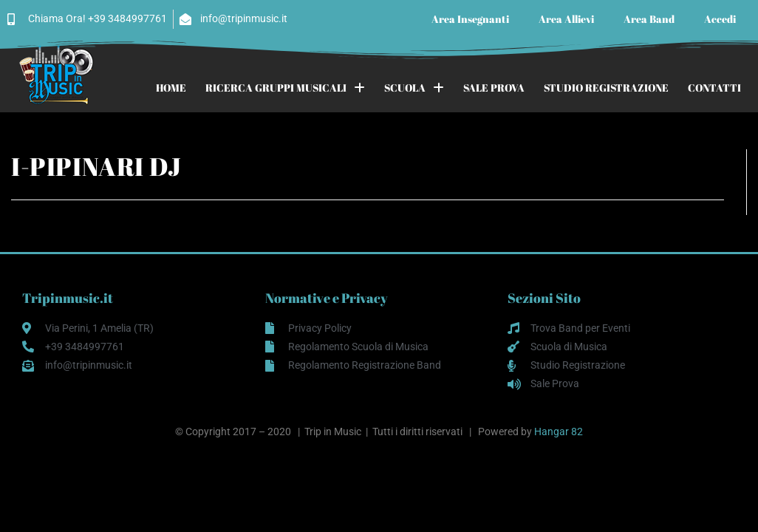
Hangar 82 (559, 432)
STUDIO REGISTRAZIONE (606, 88)
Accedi (720, 19)
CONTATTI (714, 88)
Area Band (649, 19)
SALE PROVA (494, 88)
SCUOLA (414, 88)
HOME (171, 88)
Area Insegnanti (470, 19)
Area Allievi (566, 19)
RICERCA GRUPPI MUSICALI (285, 88)
